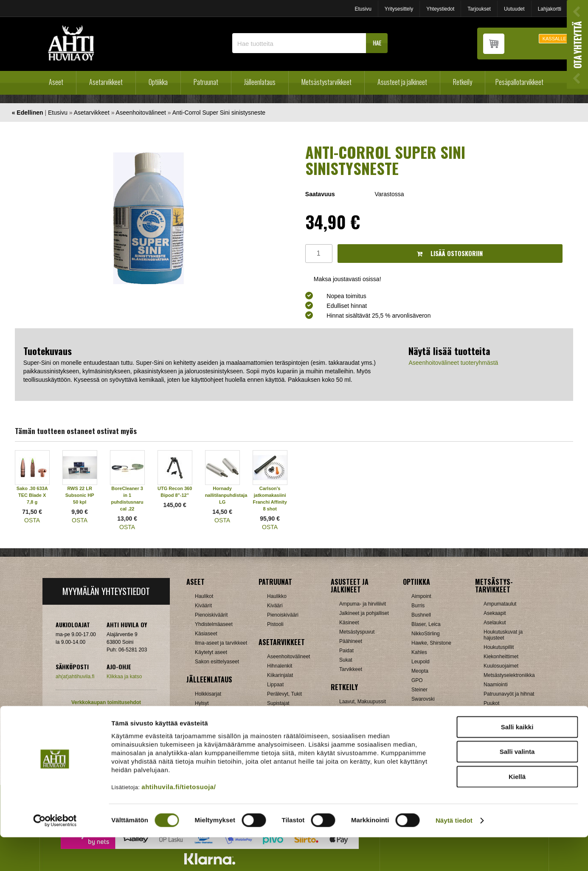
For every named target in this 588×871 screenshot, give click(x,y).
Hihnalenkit (280, 666)
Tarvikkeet (351, 669)
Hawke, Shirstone (431, 643)
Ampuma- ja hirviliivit (363, 604)
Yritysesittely (399, 9)
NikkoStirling (426, 634)
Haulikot (204, 596)
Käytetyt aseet (211, 652)
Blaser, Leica (426, 624)
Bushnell (421, 615)
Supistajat (278, 703)
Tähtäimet (278, 713)
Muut (489, 731)
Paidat (346, 651)
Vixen (418, 708)
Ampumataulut (500, 604)
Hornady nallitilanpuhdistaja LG (226, 495)
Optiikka (158, 82)
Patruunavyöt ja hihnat (509, 694)
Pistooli (275, 624)
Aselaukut (495, 623)
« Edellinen (28, 113)
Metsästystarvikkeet (326, 82)
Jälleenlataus (260, 82)
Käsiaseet (206, 634)
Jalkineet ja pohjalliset (364, 613)
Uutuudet (514, 9)
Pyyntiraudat (498, 713)
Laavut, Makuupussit (363, 702)
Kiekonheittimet (501, 657)
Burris (418, 606)
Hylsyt (202, 703)
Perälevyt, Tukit (284, 694)
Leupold (421, 662)
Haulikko (277, 596)
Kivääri (275, 606)
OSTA (32, 520)
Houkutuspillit (499, 647)
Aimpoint (421, 596)
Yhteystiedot (440, 9)
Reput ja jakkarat (358, 730)
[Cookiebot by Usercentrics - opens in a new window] (55, 854)
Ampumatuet (281, 722)
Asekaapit (495, 613)
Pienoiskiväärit (211, 615)
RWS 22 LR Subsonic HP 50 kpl (80, 495)
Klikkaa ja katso (124, 677)
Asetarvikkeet (106, 82)
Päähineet (351, 641)
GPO (417, 680)
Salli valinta (517, 785)
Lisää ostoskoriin (450, 253)
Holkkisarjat (208, 694)
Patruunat (206, 82)
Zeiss (418, 718)
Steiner (419, 690)
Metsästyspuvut (357, 632)
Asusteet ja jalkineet (402, 82)
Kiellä (517, 810)
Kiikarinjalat (280, 675)
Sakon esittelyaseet (217, 662)
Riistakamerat (499, 722)
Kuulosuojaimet (501, 666)
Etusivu (363, 9)
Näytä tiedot (454, 854)
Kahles (419, 652)
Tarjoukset (479, 9)
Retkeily (463, 82)
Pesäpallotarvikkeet (519, 82)
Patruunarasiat (211, 731)
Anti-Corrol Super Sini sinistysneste (219, 113)
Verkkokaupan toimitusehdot (106, 702)
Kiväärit (203, 606)
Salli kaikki (517, 760)
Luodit (202, 722)
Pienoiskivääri (283, 615)
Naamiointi (496, 685)
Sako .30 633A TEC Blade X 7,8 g (32, 495)
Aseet (56, 82)
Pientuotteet (353, 720)
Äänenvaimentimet (288, 731)
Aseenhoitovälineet (141, 113)
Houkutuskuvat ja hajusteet (503, 635)
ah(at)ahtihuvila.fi (75, 677)
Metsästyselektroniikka (509, 675)
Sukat (346, 660)
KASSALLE (554, 39)
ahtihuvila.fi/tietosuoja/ (179, 820)
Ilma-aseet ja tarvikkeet (221, 643)
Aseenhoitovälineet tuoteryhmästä (453, 363)
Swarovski (423, 699)
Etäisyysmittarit (429, 727)
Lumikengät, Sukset (362, 711)
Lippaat (275, 685)
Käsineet (349, 623)
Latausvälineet (211, 713)
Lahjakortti (550, 9)
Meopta (420, 671)
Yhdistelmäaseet (214, 624)
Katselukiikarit (427, 736)
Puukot (491, 703)
